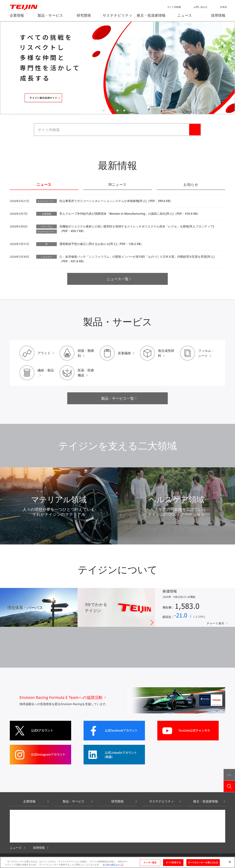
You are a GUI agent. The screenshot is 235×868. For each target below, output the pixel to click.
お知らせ (191, 185)
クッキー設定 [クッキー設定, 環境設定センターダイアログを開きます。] (150, 862)
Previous (13, 67)
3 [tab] (117, 110)
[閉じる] (230, 862)
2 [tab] (111, 110)
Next (222, 67)
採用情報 (39, 848)
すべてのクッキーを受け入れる (203, 862)
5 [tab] (131, 110)
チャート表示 (215, 623)
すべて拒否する (173, 862)
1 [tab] (104, 110)
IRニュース (117, 185)
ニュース (44, 185)
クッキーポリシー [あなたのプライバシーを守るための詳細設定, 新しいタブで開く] (111, 865)
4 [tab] (124, 110)
